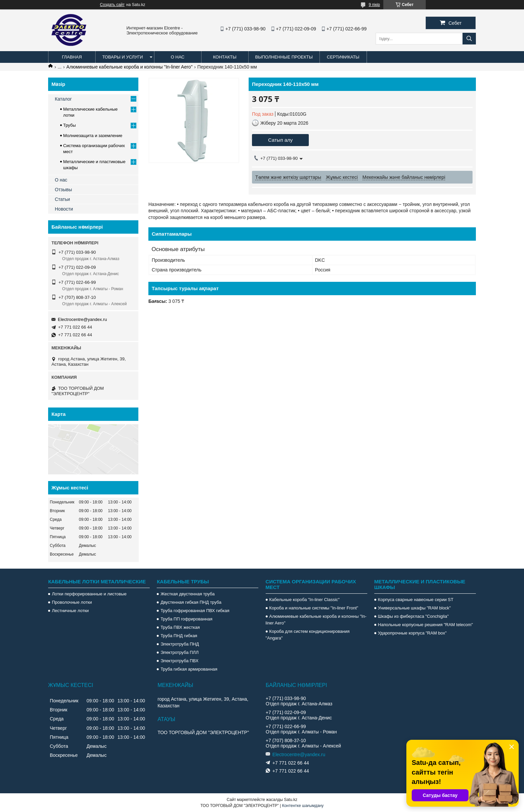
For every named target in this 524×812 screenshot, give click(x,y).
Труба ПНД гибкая (179, 636)
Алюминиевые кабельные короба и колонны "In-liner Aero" (130, 67)
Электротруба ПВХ (179, 661)
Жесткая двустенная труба (187, 594)
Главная (72, 57)
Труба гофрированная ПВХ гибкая (195, 611)
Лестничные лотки (70, 611)
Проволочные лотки (72, 602)
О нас (178, 57)
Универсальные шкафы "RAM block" (414, 608)
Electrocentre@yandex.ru (82, 319)
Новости (64, 209)
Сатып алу (280, 140)
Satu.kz (291, 800)
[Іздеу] (469, 39)
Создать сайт (112, 5)
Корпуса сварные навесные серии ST (416, 600)
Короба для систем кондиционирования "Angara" (308, 635)
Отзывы (63, 190)
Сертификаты (343, 57)
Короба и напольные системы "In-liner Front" (314, 608)
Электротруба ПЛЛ (179, 652)
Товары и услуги (123, 57)
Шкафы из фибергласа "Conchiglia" (413, 616)
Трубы (70, 125)
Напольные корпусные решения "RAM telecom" (425, 625)
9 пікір (374, 5)
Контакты (225, 57)
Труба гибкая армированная (189, 669)
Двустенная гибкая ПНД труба (191, 602)
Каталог (63, 99)
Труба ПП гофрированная (186, 619)
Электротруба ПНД (180, 644)
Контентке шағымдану (303, 806)
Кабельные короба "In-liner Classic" (305, 600)
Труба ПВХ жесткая (180, 627)
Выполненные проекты (284, 57)
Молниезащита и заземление (93, 136)
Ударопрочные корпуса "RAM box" (412, 633)
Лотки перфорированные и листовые (89, 594)
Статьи (62, 199)
